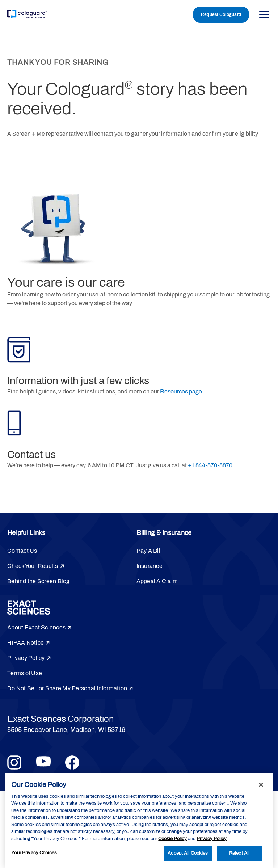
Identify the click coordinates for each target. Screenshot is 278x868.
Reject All (239, 853)
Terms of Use (25, 673)
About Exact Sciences (36, 627)
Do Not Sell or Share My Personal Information (67, 688)
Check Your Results (33, 566)
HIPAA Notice (26, 643)
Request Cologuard (221, 14)
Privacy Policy (26, 658)
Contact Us (22, 551)
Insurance (149, 566)
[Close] (261, 785)
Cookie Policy (172, 839)
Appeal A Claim (157, 581)
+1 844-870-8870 (210, 465)
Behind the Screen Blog (39, 581)
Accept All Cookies (188, 853)
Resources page (181, 391)
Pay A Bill (149, 551)
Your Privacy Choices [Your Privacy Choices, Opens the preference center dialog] (34, 853)
